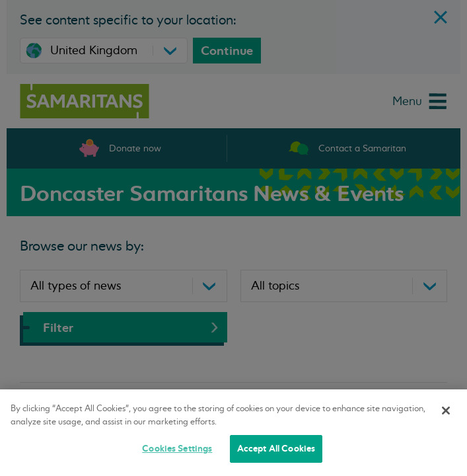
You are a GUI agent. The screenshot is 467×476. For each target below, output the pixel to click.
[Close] (446, 411)
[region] (234, 433)
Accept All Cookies (276, 449)
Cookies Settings (177, 449)
